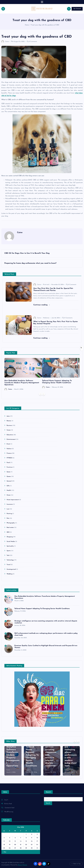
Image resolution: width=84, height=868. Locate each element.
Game (8, 472)
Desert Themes (23, 865)
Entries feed (8, 804)
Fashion (9, 449)
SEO (8, 532)
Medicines (46, 318)
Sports (9, 551)
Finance (9, 453)
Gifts (8, 486)
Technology (10, 560)
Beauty (9, 421)
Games (9, 476)
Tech (8, 555)
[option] (23, 374)
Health (47, 361)
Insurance (10, 504)
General (9, 481)
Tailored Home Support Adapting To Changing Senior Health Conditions (42, 609)
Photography (11, 523)
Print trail (46, 285)
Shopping (10, 537)
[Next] (44, 394)
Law (8, 509)
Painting (9, 514)
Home (27, 25)
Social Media (11, 542)
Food (8, 463)
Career (9, 430)
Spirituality (10, 546)
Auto (8, 416)
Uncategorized (11, 569)
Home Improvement (13, 500)
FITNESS (9, 458)
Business (10, 361)
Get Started (77, 9)
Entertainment (11, 439)
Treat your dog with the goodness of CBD (45, 25)
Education (10, 435)
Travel (9, 565)
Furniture (10, 467)
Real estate (10, 528)
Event (8, 444)
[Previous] (40, 394)
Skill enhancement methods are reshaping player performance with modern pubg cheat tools (71, 752)
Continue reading (42, 305)
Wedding (9, 574)
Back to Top (76, 864)
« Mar (4, 852)
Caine (5, 42)
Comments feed (10, 808)
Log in (6, 800)
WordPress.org (9, 812)
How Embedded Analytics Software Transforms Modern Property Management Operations (22, 383)
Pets (12, 42)
